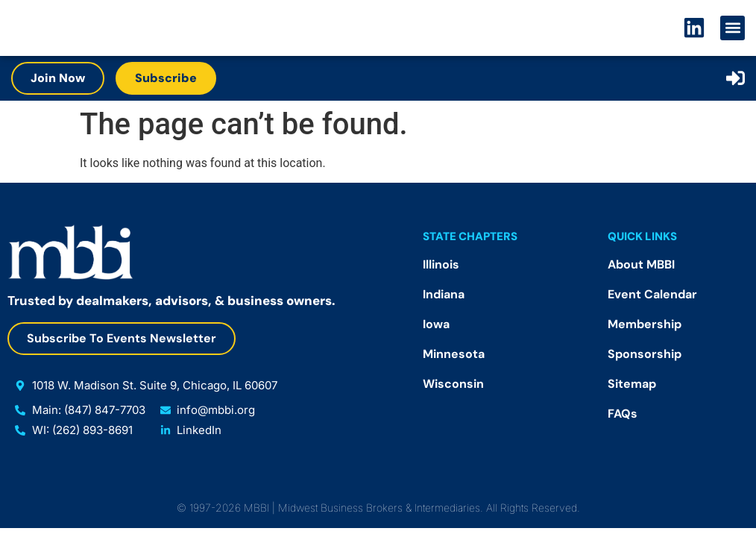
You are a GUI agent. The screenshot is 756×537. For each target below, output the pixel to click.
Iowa (436, 324)
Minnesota (454, 354)
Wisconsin (453, 384)
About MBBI (641, 264)
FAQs (623, 414)
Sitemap (632, 384)
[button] (733, 28)
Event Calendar (652, 294)
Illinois (441, 264)
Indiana (444, 294)
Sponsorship (645, 354)
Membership (645, 324)
